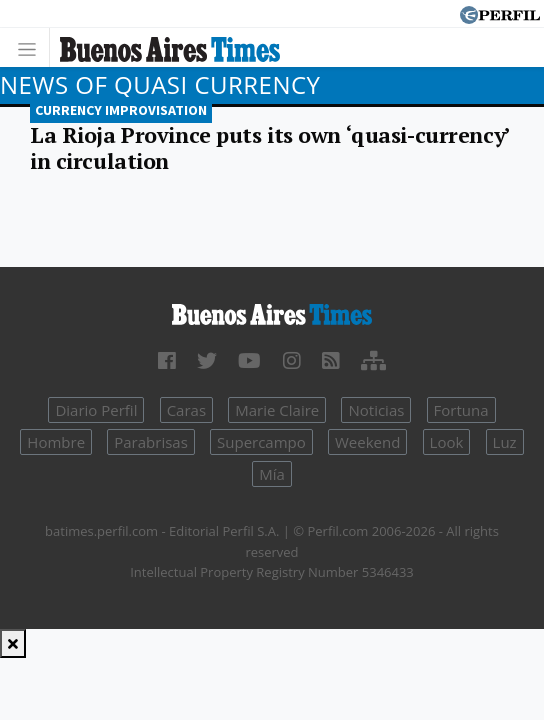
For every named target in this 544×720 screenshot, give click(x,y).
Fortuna (461, 410)
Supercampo (261, 442)
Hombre (56, 442)
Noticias (376, 410)
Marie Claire (277, 410)
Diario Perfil (96, 410)
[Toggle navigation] (32, 47)
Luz (505, 442)
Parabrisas (151, 442)
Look (447, 442)
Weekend (367, 442)
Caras (186, 410)
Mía (272, 474)
